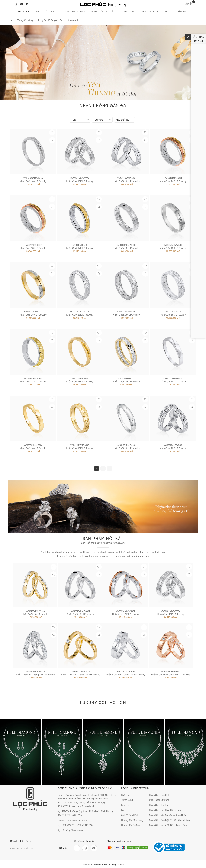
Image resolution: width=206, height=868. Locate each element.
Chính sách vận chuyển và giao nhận (168, 815)
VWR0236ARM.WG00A (173, 379)
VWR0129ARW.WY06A (35, 611)
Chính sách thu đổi (159, 805)
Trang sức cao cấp (104, 12)
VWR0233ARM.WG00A (33, 178)
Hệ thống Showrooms (72, 830)
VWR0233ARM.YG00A (80, 379)
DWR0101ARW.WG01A (35, 672)
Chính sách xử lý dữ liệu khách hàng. (168, 825)
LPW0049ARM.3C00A (173, 178)
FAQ (123, 810)
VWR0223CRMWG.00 (173, 312)
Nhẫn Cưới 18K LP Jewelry (173, 448)
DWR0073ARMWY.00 (33, 312)
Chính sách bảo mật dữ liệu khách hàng (169, 820)
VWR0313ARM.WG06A (80, 611)
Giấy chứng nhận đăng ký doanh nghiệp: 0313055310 (84, 795)
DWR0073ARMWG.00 (173, 245)
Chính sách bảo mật (159, 795)
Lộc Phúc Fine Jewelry (105, 865)
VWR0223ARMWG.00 (126, 178)
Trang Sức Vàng (47, 12)
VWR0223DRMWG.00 (126, 312)
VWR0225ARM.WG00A (80, 312)
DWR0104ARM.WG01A (126, 672)
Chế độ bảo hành (130, 815)
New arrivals (150, 12)
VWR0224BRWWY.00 (126, 379)
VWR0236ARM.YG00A (33, 445)
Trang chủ (25, 12)
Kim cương (130, 12)
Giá (74, 120)
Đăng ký (63, 848)
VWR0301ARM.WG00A (126, 245)
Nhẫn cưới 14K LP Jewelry (80, 248)
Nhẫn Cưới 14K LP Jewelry (173, 181)
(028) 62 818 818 (84, 825)
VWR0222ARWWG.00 (173, 445)
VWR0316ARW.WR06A (126, 611)
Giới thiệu (126, 795)
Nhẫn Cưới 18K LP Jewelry (33, 181)
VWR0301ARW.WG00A (80, 178)
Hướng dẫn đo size (131, 825)
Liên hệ (181, 12)
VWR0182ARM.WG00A (126, 445)
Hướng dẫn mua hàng (132, 820)
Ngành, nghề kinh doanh (83, 806)
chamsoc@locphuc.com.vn (75, 820)
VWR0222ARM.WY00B (33, 379)
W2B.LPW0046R (80, 245)
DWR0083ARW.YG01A (80, 672)
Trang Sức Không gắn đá (50, 20)
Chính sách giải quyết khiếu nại (165, 810)
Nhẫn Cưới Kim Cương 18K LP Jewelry (35, 675)
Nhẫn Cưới (73, 20)
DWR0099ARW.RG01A (171, 672)
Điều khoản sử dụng (159, 800)
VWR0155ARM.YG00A (80, 445)
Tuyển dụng (127, 800)
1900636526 (68, 825)
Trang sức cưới (75, 12)
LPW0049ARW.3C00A (33, 245)
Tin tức (168, 12)
